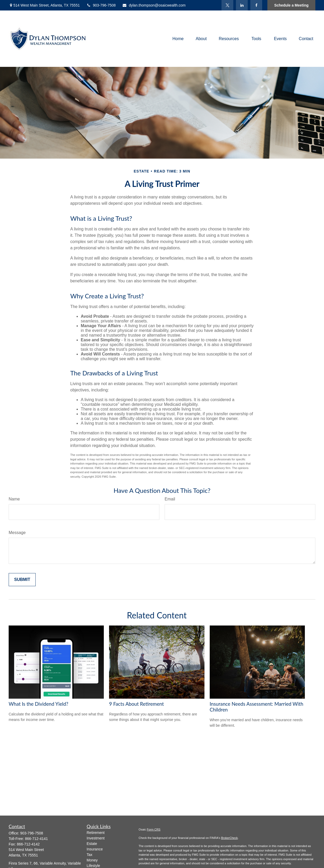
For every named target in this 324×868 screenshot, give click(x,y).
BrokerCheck (229, 838)
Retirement (96, 833)
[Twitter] (227, 5)
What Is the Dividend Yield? (38, 704)
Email (170, 499)
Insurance (95, 849)
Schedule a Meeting (291, 5)
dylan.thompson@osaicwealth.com (154, 5)
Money (92, 860)
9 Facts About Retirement (136, 704)
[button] (178, 39)
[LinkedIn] (242, 5)
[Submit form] (22, 580)
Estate (92, 844)
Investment (96, 838)
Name (14, 499)
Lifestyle (93, 866)
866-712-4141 (36, 839)
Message (17, 533)
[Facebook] (256, 5)
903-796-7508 (101, 5)
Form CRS (154, 829)
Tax (90, 855)
